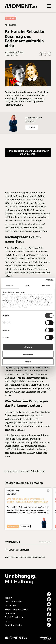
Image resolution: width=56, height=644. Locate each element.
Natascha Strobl (34, 126)
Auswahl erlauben (28, 354)
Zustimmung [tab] (10, 285)
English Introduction (14, 617)
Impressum (10, 606)
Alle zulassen (28, 347)
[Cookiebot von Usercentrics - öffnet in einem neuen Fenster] (41, 280)
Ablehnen (28, 362)
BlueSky (32, 135)
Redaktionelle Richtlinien (16, 610)
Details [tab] (28, 285)
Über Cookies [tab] (46, 285)
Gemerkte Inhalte (13, 625)
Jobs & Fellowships (13, 602)
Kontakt (9, 598)
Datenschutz (11, 613)
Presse (8, 621)
